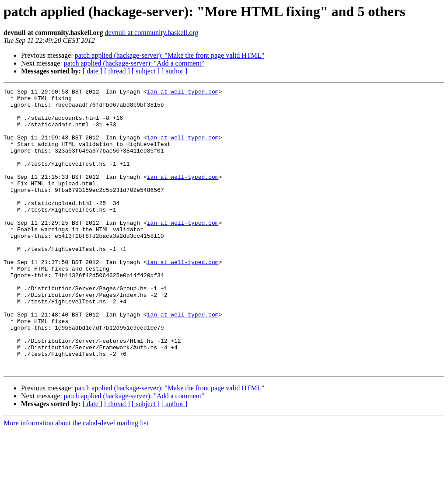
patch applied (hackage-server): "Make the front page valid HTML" (170, 55)
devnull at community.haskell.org (152, 33)
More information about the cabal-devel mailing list (76, 479)
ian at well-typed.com (183, 93)
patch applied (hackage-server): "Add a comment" (134, 63)
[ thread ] (117, 71)
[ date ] (93, 71)
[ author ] (175, 71)
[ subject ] (146, 71)
